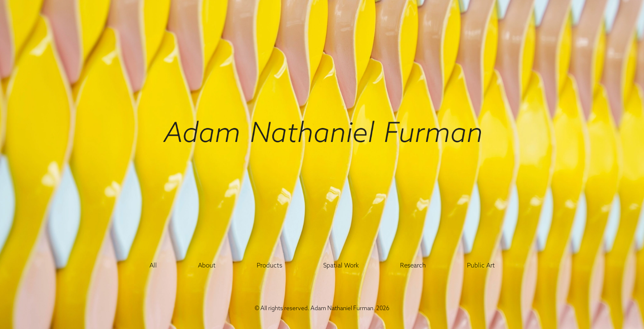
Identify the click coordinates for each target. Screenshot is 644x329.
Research (413, 265)
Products (269, 265)
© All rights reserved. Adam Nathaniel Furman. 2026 (322, 308)
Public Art (481, 265)
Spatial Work (341, 265)
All (153, 265)
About (207, 265)
